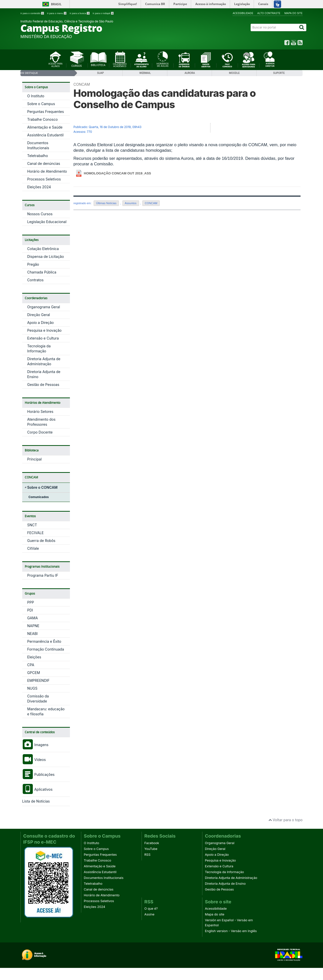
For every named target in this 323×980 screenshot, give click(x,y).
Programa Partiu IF (43, 575)
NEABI (33, 634)
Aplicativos (37, 789)
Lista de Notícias (36, 801)
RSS (147, 855)
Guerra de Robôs (41, 541)
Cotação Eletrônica (43, 249)
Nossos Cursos (40, 214)
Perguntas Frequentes (46, 112)
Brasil (56, 4)
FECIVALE (35, 533)
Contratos (35, 280)
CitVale (33, 548)
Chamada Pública (42, 272)
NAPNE (33, 626)
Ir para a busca (80, 13)
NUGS (32, 688)
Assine (149, 914)
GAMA (33, 618)
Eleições (34, 657)
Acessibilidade (243, 13)
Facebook (152, 843)
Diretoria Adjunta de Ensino (225, 884)
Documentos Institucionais (104, 878)
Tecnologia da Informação (224, 872)
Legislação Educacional (47, 222)
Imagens (35, 745)
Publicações (38, 774)
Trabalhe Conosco (43, 119)
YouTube (151, 849)
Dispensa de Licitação (46, 256)
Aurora (190, 73)
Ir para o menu (57, 13)
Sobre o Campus (41, 104)
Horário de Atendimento (47, 171)
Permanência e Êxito (44, 641)
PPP (31, 602)
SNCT (32, 525)
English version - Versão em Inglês (231, 931)
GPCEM (34, 673)
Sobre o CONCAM (42, 487)
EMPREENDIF (38, 680)
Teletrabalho (38, 156)
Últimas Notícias (106, 203)
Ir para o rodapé (103, 13)
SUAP (100, 73)
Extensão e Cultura (43, 338)
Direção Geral (39, 315)
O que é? (151, 909)
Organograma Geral (44, 307)
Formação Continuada (46, 649)
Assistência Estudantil (45, 135)
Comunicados (39, 497)
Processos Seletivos (44, 179)
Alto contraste (269, 13)
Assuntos (131, 203)
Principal (34, 459)
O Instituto (36, 96)
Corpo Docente (40, 432)
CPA (31, 665)
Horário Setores (40, 411)
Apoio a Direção (41, 323)
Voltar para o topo (286, 820)
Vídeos (34, 760)
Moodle (234, 73)
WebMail (145, 73)
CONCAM (82, 84)
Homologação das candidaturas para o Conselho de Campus (165, 99)
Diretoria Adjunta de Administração (231, 878)
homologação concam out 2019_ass (117, 173)
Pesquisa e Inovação (44, 330)
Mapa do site (293, 13)
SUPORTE (279, 73)
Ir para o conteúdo (32, 13)
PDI (30, 610)
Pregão (33, 264)
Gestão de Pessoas (43, 385)
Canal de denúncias (44, 163)
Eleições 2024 (39, 187)
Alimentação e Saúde (45, 127)
